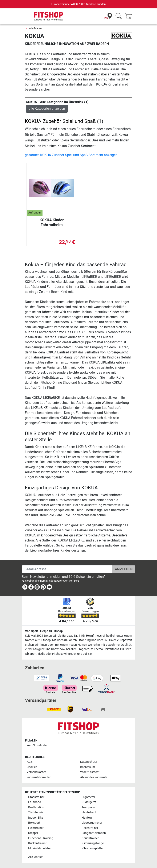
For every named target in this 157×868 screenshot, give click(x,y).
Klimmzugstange (93, 843)
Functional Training (41, 838)
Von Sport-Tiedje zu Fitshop (44, 631)
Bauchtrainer (90, 838)
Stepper (33, 833)
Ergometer (88, 797)
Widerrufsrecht (90, 772)
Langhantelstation (94, 833)
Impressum (88, 767)
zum (37, 745)
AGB (30, 762)
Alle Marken (36, 28)
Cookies (32, 767)
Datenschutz (88, 762)
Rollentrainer (90, 828)
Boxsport (34, 823)
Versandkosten (37, 772)
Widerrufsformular (39, 777)
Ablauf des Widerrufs (94, 777)
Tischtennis (36, 812)
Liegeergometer (92, 823)
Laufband (35, 802)
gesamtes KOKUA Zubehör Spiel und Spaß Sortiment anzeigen (71, 155)
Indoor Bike (36, 818)
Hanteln (87, 818)
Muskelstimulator (40, 848)
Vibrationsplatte (92, 848)
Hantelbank (89, 812)
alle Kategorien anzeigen (47, 109)
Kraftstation (36, 807)
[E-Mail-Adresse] (67, 569)
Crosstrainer (36, 797)
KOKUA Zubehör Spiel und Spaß (60, 121)
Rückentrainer (37, 843)
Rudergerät (89, 802)
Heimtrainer (36, 828)
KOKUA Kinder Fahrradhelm (52, 222)
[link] (25, 588)
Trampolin (88, 807)
